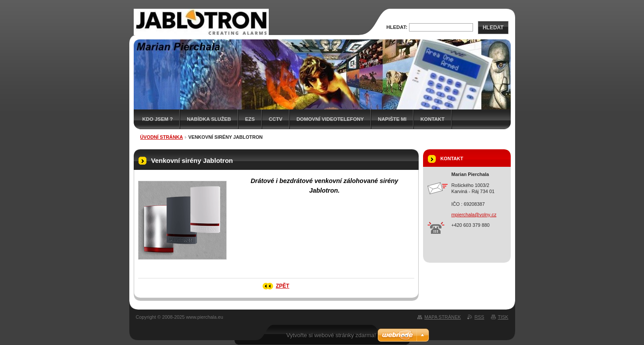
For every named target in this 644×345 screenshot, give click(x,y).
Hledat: (397, 27)
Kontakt (432, 119)
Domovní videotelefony (330, 119)
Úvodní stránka (162, 137)
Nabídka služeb (209, 119)
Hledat (493, 28)
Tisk (503, 317)
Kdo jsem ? (158, 119)
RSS (479, 317)
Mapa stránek (443, 317)
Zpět (283, 286)
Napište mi (392, 119)
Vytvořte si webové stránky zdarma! (331, 335)
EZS (250, 119)
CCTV (276, 119)
